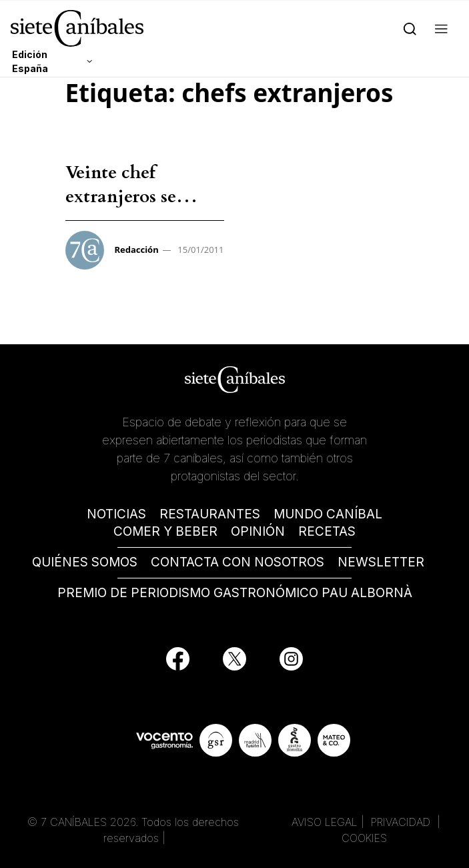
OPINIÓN (258, 531)
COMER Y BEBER (165, 531)
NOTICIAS (116, 514)
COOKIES (364, 838)
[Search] (410, 28)
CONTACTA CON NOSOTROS (238, 562)
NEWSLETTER (381, 562)
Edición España (30, 61)
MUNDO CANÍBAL (328, 514)
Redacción (137, 250)
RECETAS (327, 531)
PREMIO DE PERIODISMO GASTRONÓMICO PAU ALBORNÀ (235, 593)
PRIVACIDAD (402, 822)
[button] (441, 28)
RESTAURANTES (210, 514)
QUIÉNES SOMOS (85, 562)
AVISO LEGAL (325, 822)
